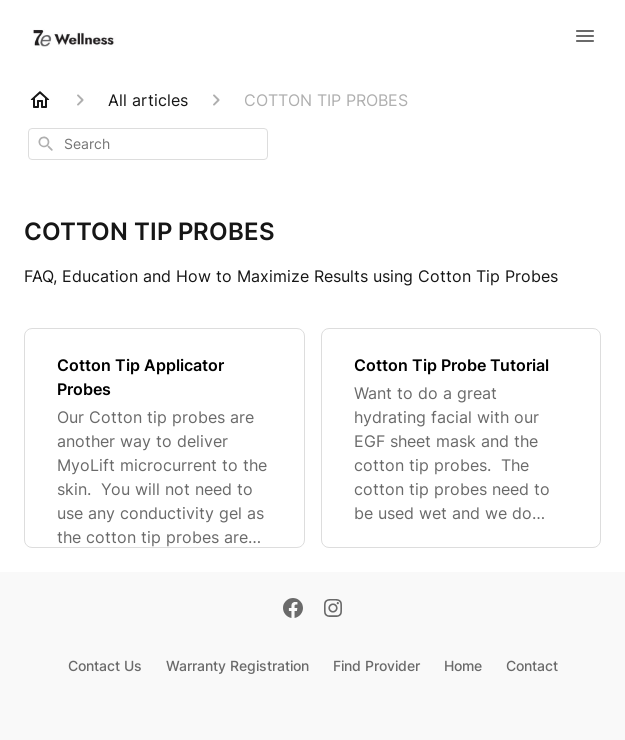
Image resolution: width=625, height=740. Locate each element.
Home (463, 665)
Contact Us (105, 665)
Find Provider (376, 665)
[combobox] (148, 144)
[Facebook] (293, 610)
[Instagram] (333, 610)
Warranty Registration (237, 665)
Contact (532, 665)
